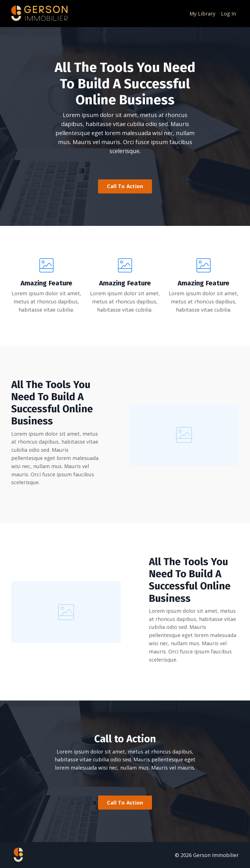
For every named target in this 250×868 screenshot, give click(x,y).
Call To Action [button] (125, 186)
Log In (228, 14)
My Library (202, 14)
